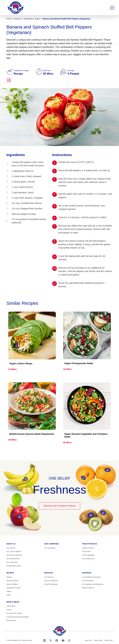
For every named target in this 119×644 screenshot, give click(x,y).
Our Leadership (12, 562)
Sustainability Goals (13, 566)
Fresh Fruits (86, 551)
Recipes (17, 19)
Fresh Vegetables (88, 555)
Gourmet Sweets (12, 581)
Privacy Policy (98, 640)
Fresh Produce (90, 544)
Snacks (9, 577)
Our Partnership (88, 581)
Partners (87, 573)
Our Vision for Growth (14, 613)
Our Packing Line (88, 559)
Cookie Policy (108, 640)
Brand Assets (11, 620)
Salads (9, 591)
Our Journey (11, 548)
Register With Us (88, 588)
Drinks (9, 595)
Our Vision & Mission (14, 551)
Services (49, 573)
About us (11, 544)
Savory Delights (12, 584)
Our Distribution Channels (91, 577)
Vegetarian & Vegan (32, 19)
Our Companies (51, 544)
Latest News (11, 606)
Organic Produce (88, 548)
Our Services (49, 577)
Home (9, 19)
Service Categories (51, 581)
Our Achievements (13, 559)
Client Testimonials (51, 584)
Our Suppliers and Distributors (93, 584)
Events (9, 610)
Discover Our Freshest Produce (60, 506)
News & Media (13, 602)
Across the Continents (14, 555)
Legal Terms (88, 640)
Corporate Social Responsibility (18, 617)
